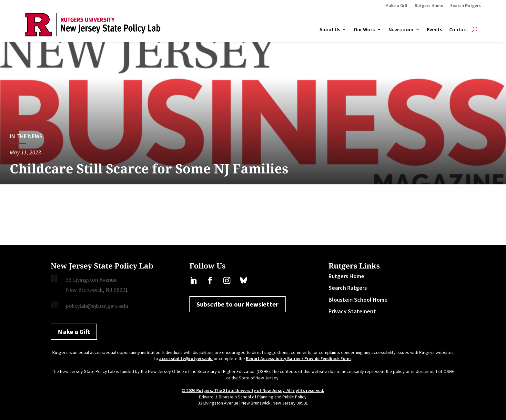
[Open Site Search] (475, 30)
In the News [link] (26, 136)
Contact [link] (459, 30)
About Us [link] (330, 30)
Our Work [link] (364, 30)
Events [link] (435, 30)
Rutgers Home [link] (429, 6)
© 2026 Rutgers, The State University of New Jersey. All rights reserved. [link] (253, 390)
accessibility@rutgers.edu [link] (186, 358)
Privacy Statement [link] (352, 311)
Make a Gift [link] (396, 6)
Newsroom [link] (401, 30)
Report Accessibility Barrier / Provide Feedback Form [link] (298, 358)
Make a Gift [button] (74, 332)
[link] (93, 34)
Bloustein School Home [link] (358, 300)
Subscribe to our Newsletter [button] (238, 304)
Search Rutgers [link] (466, 6)
